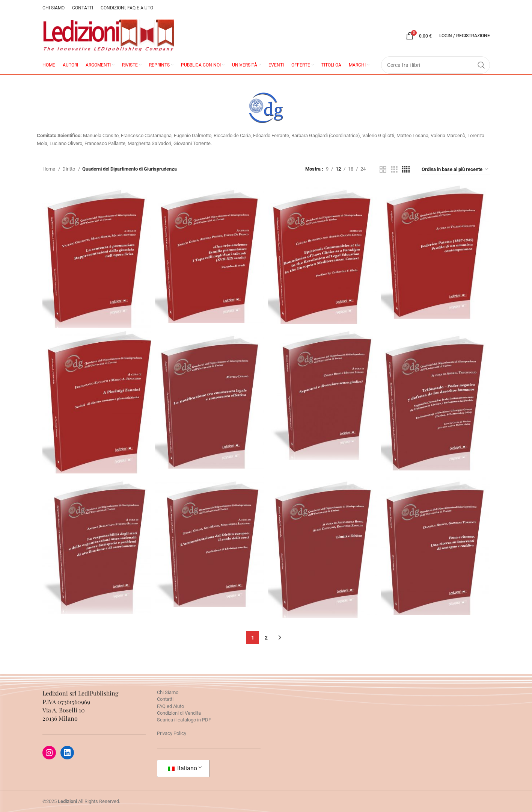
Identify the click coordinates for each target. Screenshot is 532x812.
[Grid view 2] (383, 169)
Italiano (182, 768)
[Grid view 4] (406, 169)
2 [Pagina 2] (266, 638)
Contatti (165, 699)
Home (49, 169)
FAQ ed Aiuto (170, 706)
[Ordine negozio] (455, 170)
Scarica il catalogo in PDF (184, 720)
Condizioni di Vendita (179, 713)
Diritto (69, 169)
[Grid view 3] (394, 169)
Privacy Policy (172, 733)
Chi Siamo (168, 692)
